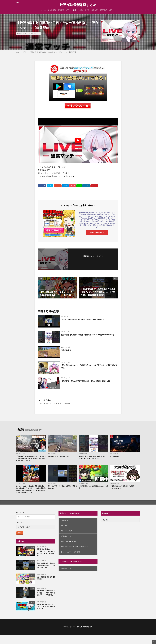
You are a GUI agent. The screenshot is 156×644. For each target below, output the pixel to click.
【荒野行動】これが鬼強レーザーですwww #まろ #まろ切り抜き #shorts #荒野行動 (46, 602)
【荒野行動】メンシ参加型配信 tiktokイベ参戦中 (93, 489)
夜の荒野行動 (115, 456)
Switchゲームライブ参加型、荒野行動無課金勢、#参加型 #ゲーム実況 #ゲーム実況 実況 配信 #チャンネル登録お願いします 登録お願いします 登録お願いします (31, 492)
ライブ (87, 10)
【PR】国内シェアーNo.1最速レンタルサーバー (77, 553)
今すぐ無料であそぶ (97, 233)
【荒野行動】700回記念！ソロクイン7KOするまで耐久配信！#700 (46, 617)
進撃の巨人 (103, 10)
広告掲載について (67, 542)
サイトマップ (65, 531)
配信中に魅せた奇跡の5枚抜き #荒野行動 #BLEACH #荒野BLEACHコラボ (86, 336)
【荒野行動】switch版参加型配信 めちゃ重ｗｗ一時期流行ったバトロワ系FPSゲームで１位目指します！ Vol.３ (31, 459)
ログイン (58, 404)
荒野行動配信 (67, 350)
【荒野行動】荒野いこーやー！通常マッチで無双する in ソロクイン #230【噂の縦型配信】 (46, 558)
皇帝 (111, 10)
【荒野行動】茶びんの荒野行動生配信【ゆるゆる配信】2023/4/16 (86, 382)
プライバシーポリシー (68, 536)
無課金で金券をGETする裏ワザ (71, 548)
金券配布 (94, 10)
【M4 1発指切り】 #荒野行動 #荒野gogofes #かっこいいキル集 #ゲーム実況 (46, 573)
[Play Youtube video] (78, 140)
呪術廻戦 (61, 10)
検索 (19, 537)
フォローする (93, 259)
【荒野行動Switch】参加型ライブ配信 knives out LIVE (124, 489)
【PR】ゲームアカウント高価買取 (72, 559)
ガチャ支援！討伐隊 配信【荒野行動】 (46, 586)
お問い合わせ (65, 525)
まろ (33, 596)
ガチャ (68, 10)
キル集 (80, 10)
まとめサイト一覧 (67, 576)
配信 (74, 10)
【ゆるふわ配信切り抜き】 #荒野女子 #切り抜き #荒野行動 (87, 319)
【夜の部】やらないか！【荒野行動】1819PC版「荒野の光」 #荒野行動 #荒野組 (89, 367)
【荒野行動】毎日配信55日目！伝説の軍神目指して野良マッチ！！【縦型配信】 (53, 52)
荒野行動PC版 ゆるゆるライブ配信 (60, 456)
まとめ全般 (52, 10)
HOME (18, 52)
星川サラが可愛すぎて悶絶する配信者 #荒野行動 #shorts (62, 489)
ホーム (44, 10)
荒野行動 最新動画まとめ (78, 5)
